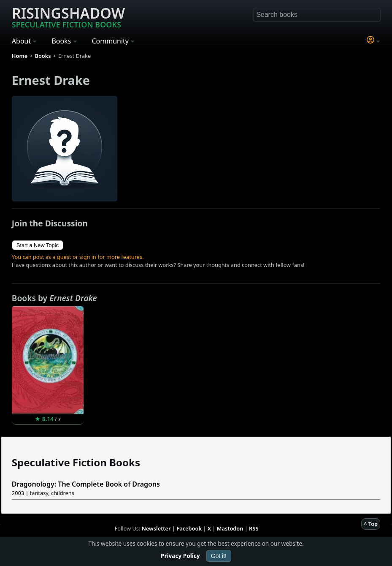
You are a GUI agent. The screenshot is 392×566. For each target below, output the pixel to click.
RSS (254, 528)
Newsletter (156, 528)
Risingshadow (68, 16)
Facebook (189, 528)
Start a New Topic (38, 245)
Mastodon (230, 528)
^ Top (371, 524)
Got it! (219, 556)
